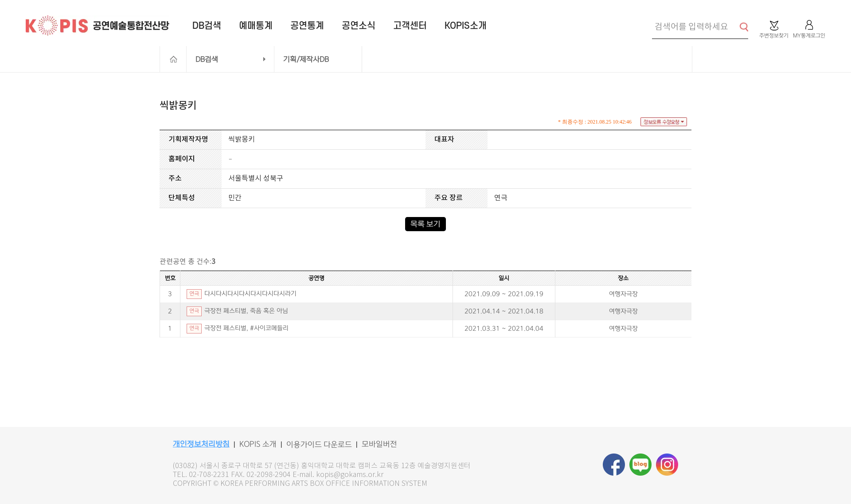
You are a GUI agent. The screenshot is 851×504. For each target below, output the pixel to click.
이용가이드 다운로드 (319, 445)
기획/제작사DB (306, 59)
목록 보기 (425, 224)
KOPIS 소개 (258, 444)
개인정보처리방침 (201, 444)
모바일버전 (379, 444)
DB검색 (207, 59)
